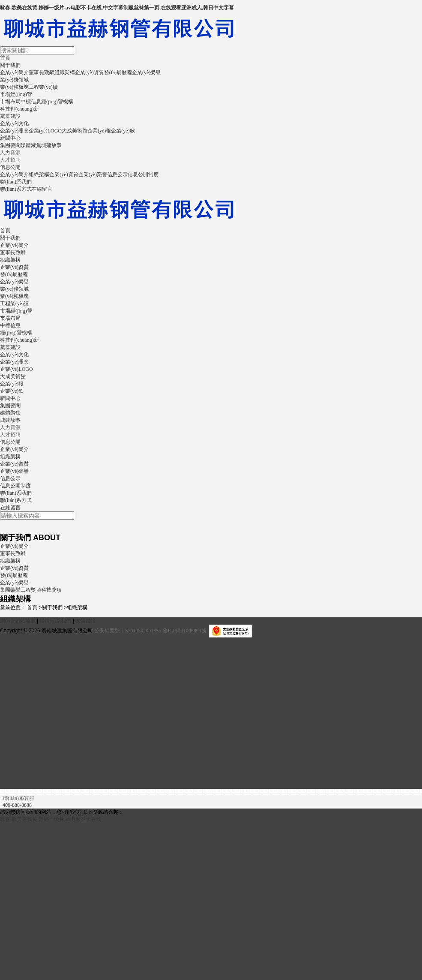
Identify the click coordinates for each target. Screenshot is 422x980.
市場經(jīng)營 (16, 94)
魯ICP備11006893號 (185, 631)
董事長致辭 (42, 72)
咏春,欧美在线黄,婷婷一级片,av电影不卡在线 (51, 819)
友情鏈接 (86, 621)
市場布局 (10, 102)
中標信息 (31, 102)
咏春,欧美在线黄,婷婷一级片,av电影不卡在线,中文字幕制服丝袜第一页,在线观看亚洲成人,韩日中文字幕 (117, 8)
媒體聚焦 (31, 145)
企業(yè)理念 (14, 131)
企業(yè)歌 (123, 131)
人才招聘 (10, 160)
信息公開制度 (143, 174)
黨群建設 (10, 116)
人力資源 (10, 153)
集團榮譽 (10, 590)
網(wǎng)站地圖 (18, 621)
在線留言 (42, 189)
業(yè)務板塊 (14, 87)
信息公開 (10, 167)
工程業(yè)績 (43, 87)
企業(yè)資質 (89, 72)
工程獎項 (31, 590)
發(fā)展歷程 (118, 72)
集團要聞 (10, 145)
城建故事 (51, 145)
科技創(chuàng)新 (19, 109)
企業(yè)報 (99, 131)
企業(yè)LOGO (45, 131)
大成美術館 (75, 131)
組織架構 (65, 72)
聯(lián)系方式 (16, 189)
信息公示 (117, 174)
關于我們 (10, 65)
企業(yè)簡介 (14, 72)
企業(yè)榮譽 (146, 72)
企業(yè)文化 (14, 123)
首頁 (5, 58)
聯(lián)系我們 (16, 182)
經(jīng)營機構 (57, 102)
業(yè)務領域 (14, 80)
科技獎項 (51, 590)
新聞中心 (10, 138)
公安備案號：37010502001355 (128, 631)
